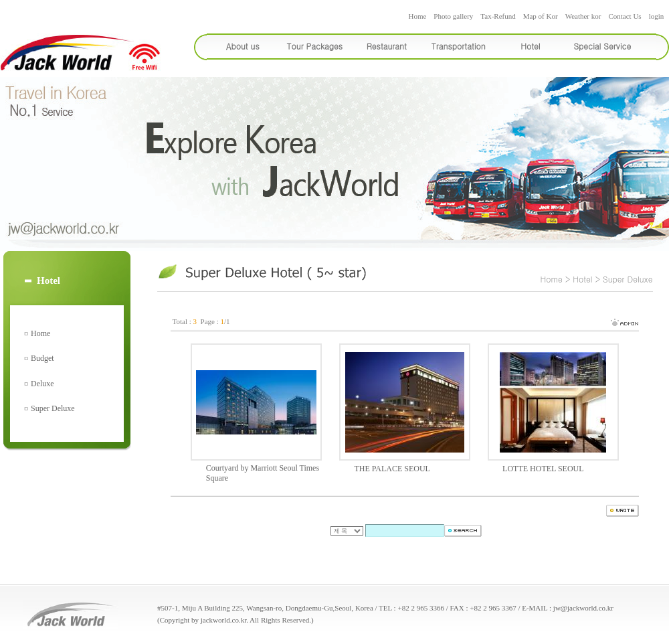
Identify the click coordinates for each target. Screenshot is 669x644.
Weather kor (583, 16)
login (657, 16)
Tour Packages (315, 46)
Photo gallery (453, 16)
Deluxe (42, 384)
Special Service (602, 46)
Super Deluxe (53, 408)
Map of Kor (541, 16)
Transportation (459, 46)
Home (417, 16)
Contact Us (625, 16)
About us (243, 46)
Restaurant (387, 46)
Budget (42, 358)
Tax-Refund (498, 16)
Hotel (530, 46)
